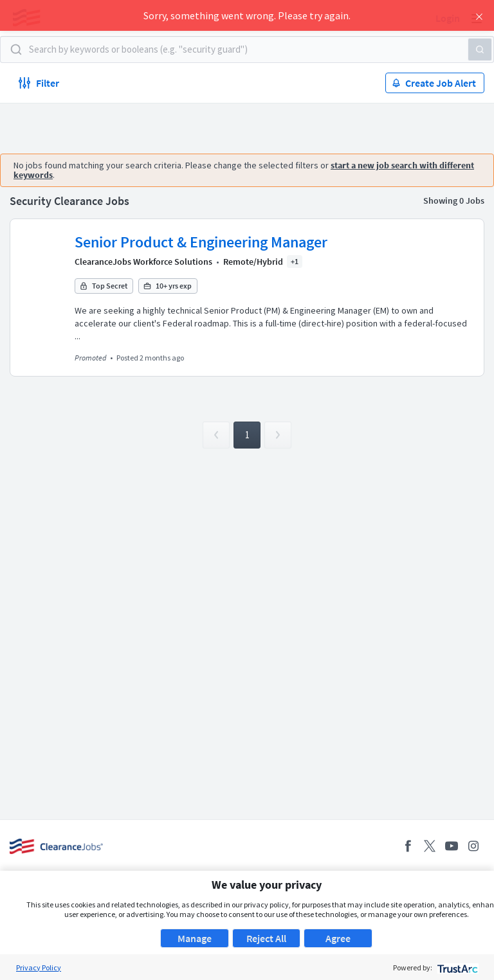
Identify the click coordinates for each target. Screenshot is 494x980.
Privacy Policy (39, 967)
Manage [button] (195, 938)
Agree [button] (338, 938)
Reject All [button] (266, 938)
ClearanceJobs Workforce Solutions (143, 262)
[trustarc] (456, 967)
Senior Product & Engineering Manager (201, 242)
